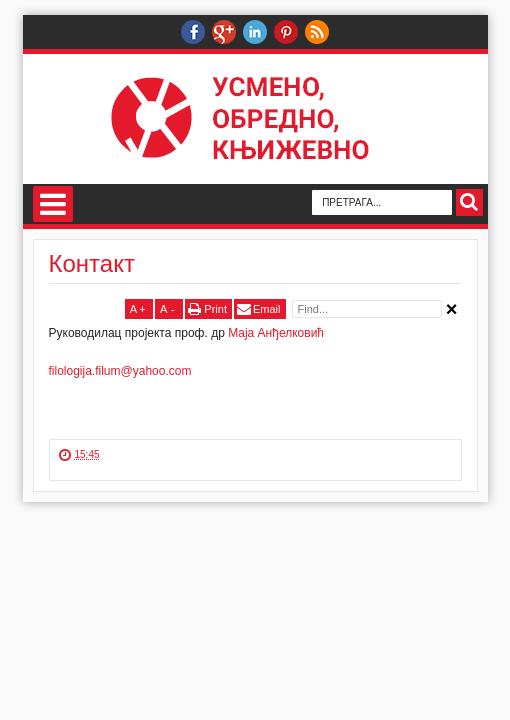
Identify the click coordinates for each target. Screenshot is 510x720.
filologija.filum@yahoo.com (120, 371)
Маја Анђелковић (276, 333)
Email (267, 309)
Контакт (92, 263)
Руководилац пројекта (193, 32)
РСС (317, 32)
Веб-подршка (224, 32)
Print (215, 309)
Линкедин (255, 32)
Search (469, 202)
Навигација (53, 204)
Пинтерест (286, 32)
